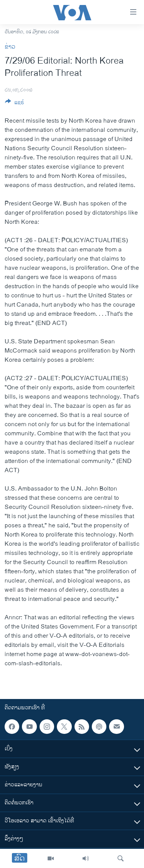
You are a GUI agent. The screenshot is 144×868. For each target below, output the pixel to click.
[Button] (15, 104)
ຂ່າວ (10, 47)
